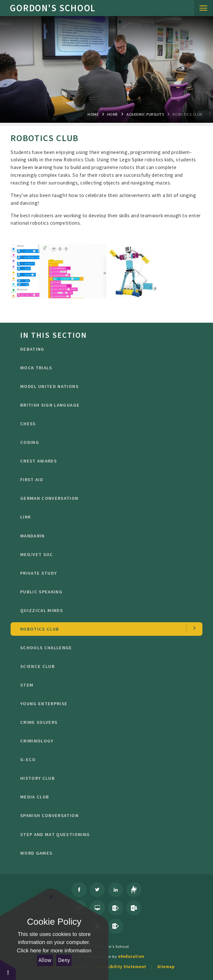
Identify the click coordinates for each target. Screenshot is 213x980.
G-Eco (106, 760)
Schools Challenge (106, 648)
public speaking (106, 592)
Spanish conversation (106, 815)
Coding (106, 442)
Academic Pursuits (145, 114)
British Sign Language (106, 405)
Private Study (106, 573)
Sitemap (166, 967)
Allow (45, 960)
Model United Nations (106, 386)
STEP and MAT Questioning (106, 834)
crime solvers (106, 722)
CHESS (106, 424)
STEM (106, 685)
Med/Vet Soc (106, 554)
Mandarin (106, 536)
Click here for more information (54, 951)
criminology (106, 741)
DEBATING (106, 349)
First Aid (106, 480)
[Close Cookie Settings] (51, 897)
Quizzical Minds (106, 610)
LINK (106, 517)
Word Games (106, 853)
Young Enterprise (106, 704)
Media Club (106, 797)
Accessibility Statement (121, 967)
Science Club (106, 666)
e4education (131, 956)
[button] (8, 970)
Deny (64, 960)
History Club (106, 778)
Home (93, 114)
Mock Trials (106, 368)
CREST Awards (106, 461)
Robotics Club (187, 114)
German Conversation (106, 498)
